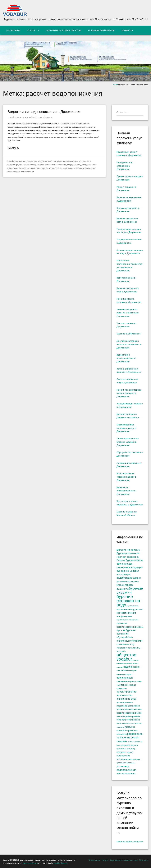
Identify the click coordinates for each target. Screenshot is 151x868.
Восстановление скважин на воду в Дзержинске (126, 477)
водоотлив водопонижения (50, 161)
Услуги (31, 30)
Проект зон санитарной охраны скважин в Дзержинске (129, 393)
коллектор (24, 165)
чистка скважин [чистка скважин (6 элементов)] (126, 774)
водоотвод (22, 161)
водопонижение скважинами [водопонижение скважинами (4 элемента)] (127, 620)
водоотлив (32, 161)
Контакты (127, 30)
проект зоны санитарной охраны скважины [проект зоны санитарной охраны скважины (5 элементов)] (129, 685)
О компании (13, 30)
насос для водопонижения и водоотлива (48, 165)
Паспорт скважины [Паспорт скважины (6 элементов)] (128, 557)
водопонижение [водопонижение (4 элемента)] (132, 606)
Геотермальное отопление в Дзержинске (124, 166)
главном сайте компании (130, 842)
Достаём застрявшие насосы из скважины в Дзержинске (129, 344)
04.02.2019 (21, 117)
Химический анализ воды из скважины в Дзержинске (128, 313)
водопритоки (85, 161)
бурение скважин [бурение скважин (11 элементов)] (130, 590)
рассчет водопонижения (63, 168)
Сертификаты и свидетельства (64, 30)
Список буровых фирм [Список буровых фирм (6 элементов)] (130, 560)
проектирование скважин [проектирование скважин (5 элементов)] (129, 709)
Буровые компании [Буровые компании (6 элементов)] (128, 553)
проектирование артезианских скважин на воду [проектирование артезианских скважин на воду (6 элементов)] (126, 695)
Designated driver (30, 863)
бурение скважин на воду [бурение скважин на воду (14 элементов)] (128, 601)
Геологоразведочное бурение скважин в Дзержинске (128, 442)
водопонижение (71, 161)
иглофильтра (12, 165)
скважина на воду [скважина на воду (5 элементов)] (129, 745)
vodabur (32, 117)
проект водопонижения (41, 168)
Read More (13, 148)
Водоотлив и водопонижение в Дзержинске (44, 112)
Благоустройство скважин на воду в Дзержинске (126, 428)
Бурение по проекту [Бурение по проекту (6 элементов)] (128, 550)
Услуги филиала (45, 117)
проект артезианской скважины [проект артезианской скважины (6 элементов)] (125, 678)
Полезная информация (101, 30)
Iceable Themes (60, 863)
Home (115, 84)
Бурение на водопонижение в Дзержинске (126, 491)
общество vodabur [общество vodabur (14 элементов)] (126, 657)
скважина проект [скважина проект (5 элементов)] (125, 752)
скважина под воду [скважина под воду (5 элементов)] (126, 749)
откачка (26, 168)
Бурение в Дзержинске (129, 334)
